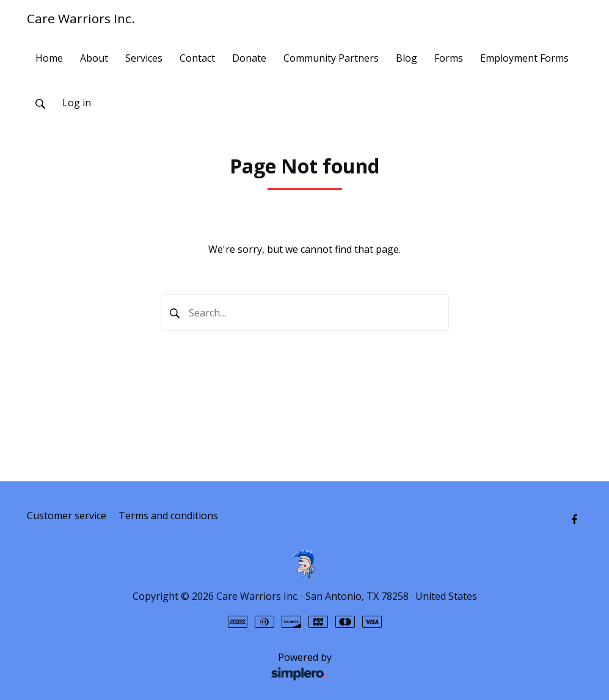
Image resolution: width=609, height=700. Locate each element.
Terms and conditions (168, 516)
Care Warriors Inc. (81, 18)
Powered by (183, 667)
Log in (77, 103)
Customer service (67, 516)
